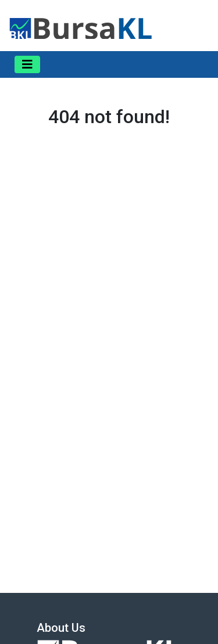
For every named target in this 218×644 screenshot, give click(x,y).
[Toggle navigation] (27, 64)
